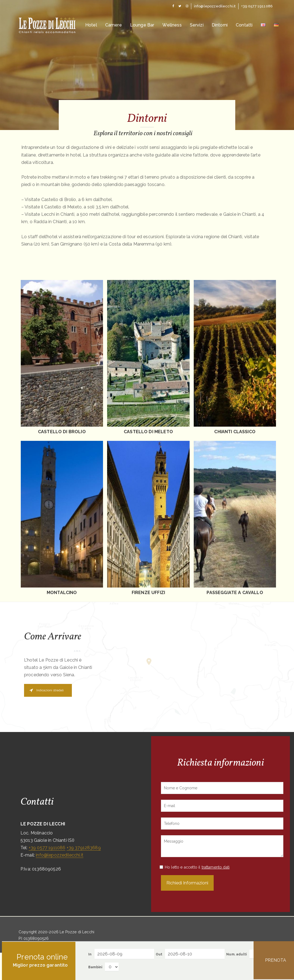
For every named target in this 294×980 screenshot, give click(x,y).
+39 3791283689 (84, 848)
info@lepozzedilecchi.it (60, 855)
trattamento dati (216, 867)
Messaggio (222, 846)
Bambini (95, 967)
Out (159, 954)
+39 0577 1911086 (47, 848)
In (90, 954)
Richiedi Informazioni (187, 883)
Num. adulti (236, 954)
